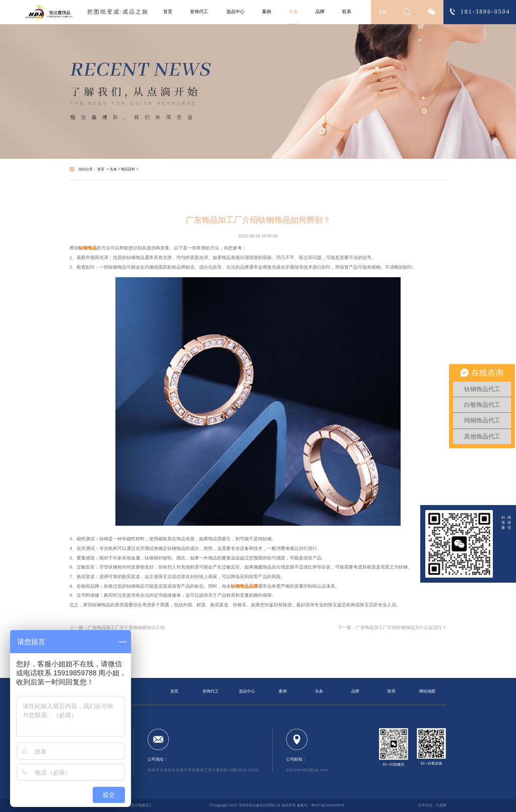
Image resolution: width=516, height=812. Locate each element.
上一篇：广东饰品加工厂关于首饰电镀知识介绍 (117, 628)
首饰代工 (199, 12)
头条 (293, 12)
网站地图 (427, 691)
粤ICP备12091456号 (328, 805)
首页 (168, 12)
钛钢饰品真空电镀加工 (135, 805)
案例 (267, 12)
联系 (347, 12)
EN (383, 12)
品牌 (320, 12)
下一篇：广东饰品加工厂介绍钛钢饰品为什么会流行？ (392, 628)
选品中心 (235, 12)
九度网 (441, 805)
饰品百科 (128, 169)
